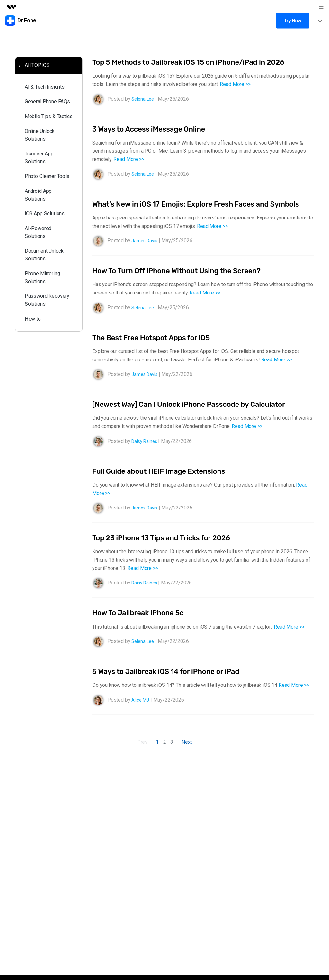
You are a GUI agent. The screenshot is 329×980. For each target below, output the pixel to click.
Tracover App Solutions (42, 186)
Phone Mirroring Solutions (45, 328)
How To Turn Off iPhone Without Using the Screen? (184, 281)
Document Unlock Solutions (48, 303)
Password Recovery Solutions (38, 357)
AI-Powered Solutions (40, 277)
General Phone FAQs (44, 110)
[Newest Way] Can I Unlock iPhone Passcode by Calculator (197, 415)
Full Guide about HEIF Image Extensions (165, 481)
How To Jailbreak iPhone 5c (142, 623)
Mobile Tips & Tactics (43, 135)
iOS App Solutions (48, 257)
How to (35, 382)
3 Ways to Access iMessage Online (154, 129)
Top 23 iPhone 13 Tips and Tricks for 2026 (167, 548)
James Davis (146, 251)
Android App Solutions (41, 236)
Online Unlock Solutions (43, 161)
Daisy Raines (146, 451)
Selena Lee (144, 99)
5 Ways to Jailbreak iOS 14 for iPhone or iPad (172, 682)
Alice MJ (141, 710)
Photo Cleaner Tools (43, 211)
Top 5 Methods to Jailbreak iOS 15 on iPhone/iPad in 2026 (197, 62)
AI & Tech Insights (48, 90)
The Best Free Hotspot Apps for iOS (156, 348)
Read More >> (235, 84)
